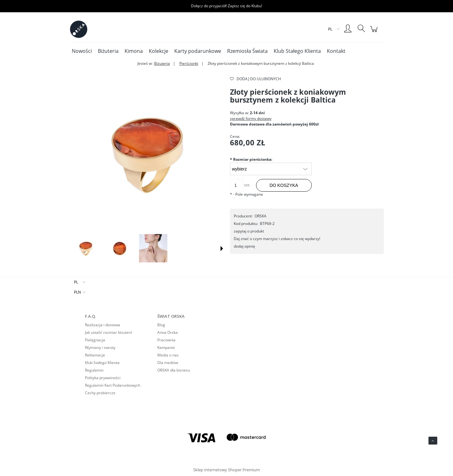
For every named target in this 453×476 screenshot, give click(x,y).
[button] (222, 249)
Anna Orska (168, 332)
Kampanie (166, 347)
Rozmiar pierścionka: (251, 159)
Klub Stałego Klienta (102, 363)
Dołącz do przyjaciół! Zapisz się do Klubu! (226, 6)
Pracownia (166, 340)
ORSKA (260, 216)
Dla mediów (168, 363)
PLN (77, 292)
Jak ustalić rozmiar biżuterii (109, 332)
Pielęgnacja (95, 340)
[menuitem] (82, 51)
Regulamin (94, 370)
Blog (161, 325)
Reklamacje (95, 355)
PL (76, 282)
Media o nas (168, 355)
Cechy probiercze (100, 393)
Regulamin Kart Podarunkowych (113, 385)
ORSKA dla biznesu (174, 370)
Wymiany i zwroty (100, 347)
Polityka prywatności (103, 378)
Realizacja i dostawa (103, 325)
